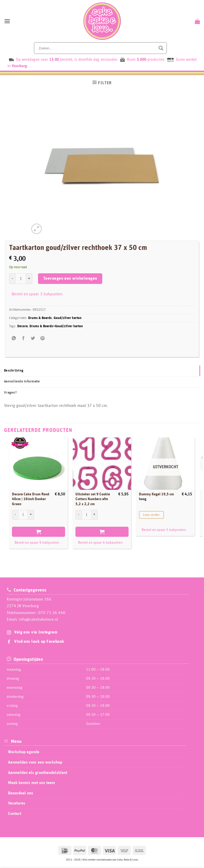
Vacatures (17, 803)
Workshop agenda (24, 752)
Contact (15, 814)
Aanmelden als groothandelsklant (38, 773)
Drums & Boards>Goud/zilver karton (56, 326)
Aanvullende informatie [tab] (22, 382)
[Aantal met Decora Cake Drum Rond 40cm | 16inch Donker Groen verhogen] (31, 515)
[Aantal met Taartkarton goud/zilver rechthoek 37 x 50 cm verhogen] (29, 279)
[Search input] (97, 48)
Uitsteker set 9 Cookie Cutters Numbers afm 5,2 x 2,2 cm (93, 499)
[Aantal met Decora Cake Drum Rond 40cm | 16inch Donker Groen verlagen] (15, 515)
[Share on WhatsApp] (14, 339)
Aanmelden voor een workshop (35, 762)
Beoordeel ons (21, 793)
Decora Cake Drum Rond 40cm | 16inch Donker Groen (31, 499)
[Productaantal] (21, 279)
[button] (7, 21)
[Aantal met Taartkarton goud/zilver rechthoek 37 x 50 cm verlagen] (12, 279)
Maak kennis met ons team (31, 783)
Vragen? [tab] (10, 393)
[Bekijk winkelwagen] (197, 21)
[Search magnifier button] (161, 48)
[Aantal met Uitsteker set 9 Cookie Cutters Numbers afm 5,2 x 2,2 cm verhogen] (95, 515)
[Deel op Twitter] (33, 339)
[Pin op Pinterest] (43, 339)
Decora (22, 326)
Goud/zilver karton (68, 318)
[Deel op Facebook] (24, 339)
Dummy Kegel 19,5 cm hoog (156, 497)
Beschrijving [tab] (14, 371)
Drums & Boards (40, 318)
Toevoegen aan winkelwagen (70, 278)
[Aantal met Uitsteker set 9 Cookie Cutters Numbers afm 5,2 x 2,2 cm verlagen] (79, 515)
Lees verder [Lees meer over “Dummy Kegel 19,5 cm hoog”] (151, 515)
